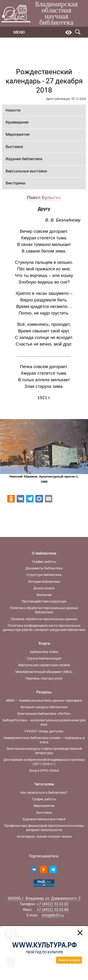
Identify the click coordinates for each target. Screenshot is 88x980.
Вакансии (44, 595)
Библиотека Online (44, 652)
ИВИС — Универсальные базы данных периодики (44, 700)
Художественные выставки (44, 819)
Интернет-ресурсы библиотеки (44, 707)
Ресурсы (44, 692)
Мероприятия (18, 134)
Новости (13, 110)
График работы (44, 562)
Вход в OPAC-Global (44, 770)
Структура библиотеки (44, 575)
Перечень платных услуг (44, 678)
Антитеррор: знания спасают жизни (44, 836)
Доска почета (44, 588)
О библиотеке (44, 553)
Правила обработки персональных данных (44, 619)
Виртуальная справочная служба (44, 665)
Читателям (44, 784)
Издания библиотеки (24, 159)
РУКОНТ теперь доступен (44, 731)
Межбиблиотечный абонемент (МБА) (44, 672)
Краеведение (17, 122)
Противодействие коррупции (44, 601)
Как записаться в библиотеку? (44, 793)
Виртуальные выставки (26, 171)
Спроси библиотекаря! (44, 658)
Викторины (15, 183)
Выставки (14, 147)
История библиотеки (44, 582)
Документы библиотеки (44, 568)
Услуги (44, 644)
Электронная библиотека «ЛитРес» (44, 714)
